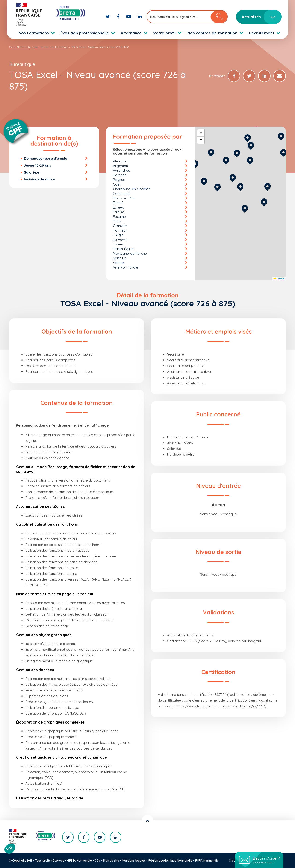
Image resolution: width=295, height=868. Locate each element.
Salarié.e (32, 172)
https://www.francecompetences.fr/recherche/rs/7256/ (222, 706)
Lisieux (118, 244)
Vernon (119, 263)
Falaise (119, 212)
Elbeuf (118, 203)
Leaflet (279, 278)
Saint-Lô (120, 258)
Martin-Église (123, 249)
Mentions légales (134, 861)
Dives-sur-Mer (124, 198)
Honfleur (120, 230)
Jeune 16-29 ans (38, 165)
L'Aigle (118, 235)
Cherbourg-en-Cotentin (132, 189)
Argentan (120, 166)
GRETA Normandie (80, 861)
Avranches (121, 170)
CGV (98, 861)
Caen (117, 184)
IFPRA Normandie (207, 861)
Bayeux (119, 180)
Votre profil (164, 33)
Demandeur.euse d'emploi (46, 158)
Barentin (120, 175)
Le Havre (120, 240)
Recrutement (262, 33)
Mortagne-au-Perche (130, 253)
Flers (117, 221)
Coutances (122, 193)
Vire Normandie (125, 267)
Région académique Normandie (170, 861)
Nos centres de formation (212, 33)
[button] (245, 208)
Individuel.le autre (39, 179)
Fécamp (119, 217)
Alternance (131, 33)
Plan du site (111, 861)
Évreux (118, 207)
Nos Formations (34, 33)
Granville (120, 226)
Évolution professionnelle (85, 33)
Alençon (119, 161)
